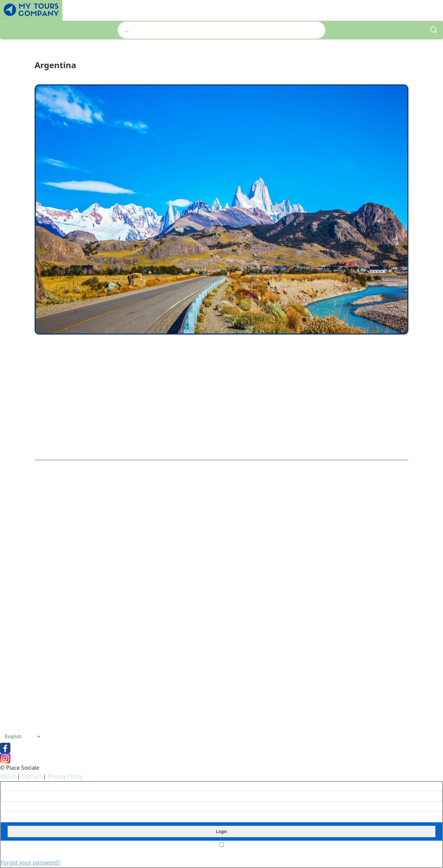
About (8, 776)
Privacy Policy (65, 776)
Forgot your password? (30, 862)
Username (12, 786)
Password (11, 806)
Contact (32, 776)
